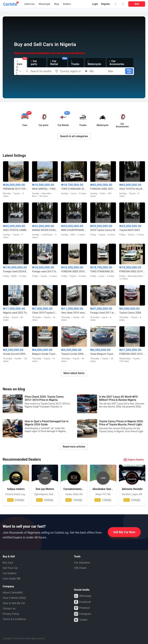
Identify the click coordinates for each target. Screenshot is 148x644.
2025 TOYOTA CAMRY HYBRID (16, 230)
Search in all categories (74, 136)
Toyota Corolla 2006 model (74, 354)
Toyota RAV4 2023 (130, 230)
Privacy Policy (11, 614)
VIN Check (80, 568)
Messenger (44, 4)
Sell (137, 4)
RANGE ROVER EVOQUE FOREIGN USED (45, 230)
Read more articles (74, 447)
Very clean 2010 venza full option (74, 313)
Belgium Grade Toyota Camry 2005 (45, 354)
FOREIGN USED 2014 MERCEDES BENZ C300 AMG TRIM (132, 271)
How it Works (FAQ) (14, 598)
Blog (57, 4)
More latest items (74, 373)
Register (106, 4)
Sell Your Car (10, 568)
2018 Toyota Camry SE (103, 230)
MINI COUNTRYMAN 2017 (74, 230)
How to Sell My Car (14, 603)
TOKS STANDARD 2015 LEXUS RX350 (74, 189)
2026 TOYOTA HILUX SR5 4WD (132, 189)
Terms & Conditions (14, 619)
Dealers (67, 4)
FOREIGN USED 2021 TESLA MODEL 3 (103, 189)
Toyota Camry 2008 (130, 313)
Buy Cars (8, 563)
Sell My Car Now (124, 532)
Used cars (30, 4)
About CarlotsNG (13, 593)
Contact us (9, 609)
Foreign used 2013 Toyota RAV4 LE (45, 271)
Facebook (82, 602)
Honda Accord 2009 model (16, 354)
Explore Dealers (134, 460)
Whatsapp (83, 596)
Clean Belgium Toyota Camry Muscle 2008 (103, 354)
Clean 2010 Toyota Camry (45, 313)
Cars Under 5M (12, 579)
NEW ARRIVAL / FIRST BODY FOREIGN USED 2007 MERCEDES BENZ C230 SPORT (45, 189)
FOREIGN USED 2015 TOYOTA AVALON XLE (132, 354)
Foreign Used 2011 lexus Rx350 (103, 313)
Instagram (83, 614)
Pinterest (82, 608)
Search (129, 71)
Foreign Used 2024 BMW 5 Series (16, 271)
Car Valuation (82, 563)
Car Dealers (10, 573)
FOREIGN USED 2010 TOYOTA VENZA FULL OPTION (74, 271)
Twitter (81, 620)
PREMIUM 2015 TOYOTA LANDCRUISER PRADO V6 (16, 189)
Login (95, 4)
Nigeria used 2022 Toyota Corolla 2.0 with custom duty (16, 313)
